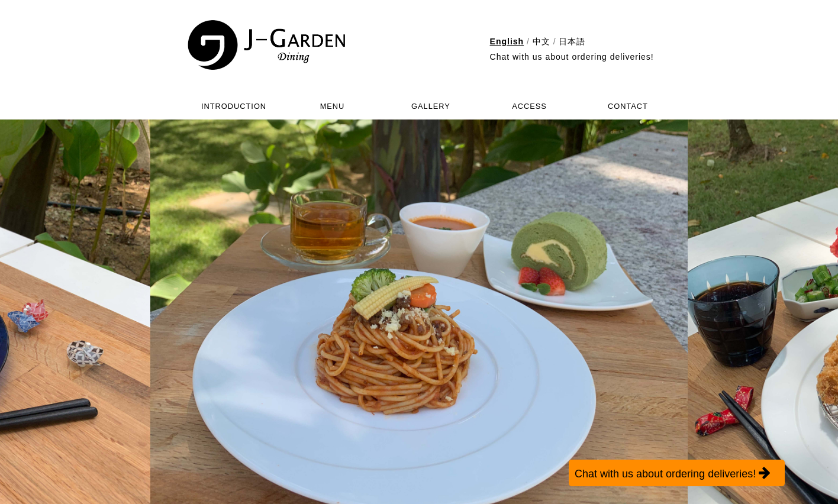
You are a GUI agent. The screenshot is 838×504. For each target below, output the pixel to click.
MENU (333, 106)
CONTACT (628, 106)
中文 (542, 41)
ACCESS (529, 106)
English (507, 41)
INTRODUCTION (234, 106)
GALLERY (431, 106)
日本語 (572, 41)
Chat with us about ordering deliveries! (572, 57)
